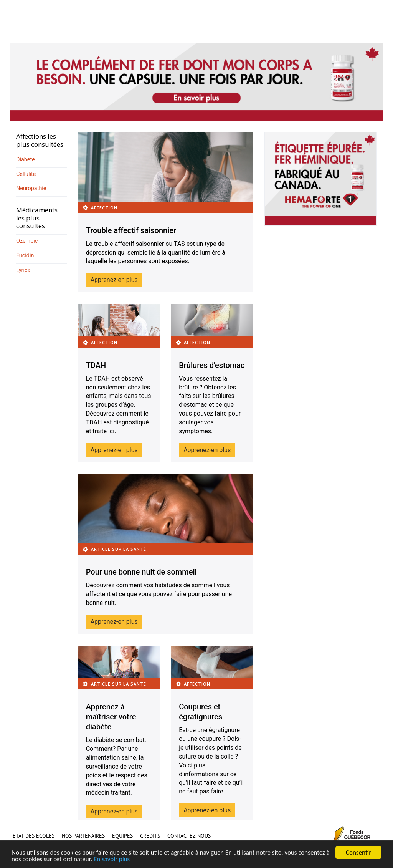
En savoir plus (112, 861)
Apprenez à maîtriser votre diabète (111, 717)
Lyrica (23, 270)
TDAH (96, 365)
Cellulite (26, 174)
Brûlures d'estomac (212, 365)
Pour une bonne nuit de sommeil (141, 572)
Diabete (26, 160)
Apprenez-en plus (114, 280)
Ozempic (27, 241)
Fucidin (25, 256)
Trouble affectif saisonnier (131, 230)
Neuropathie (31, 188)
